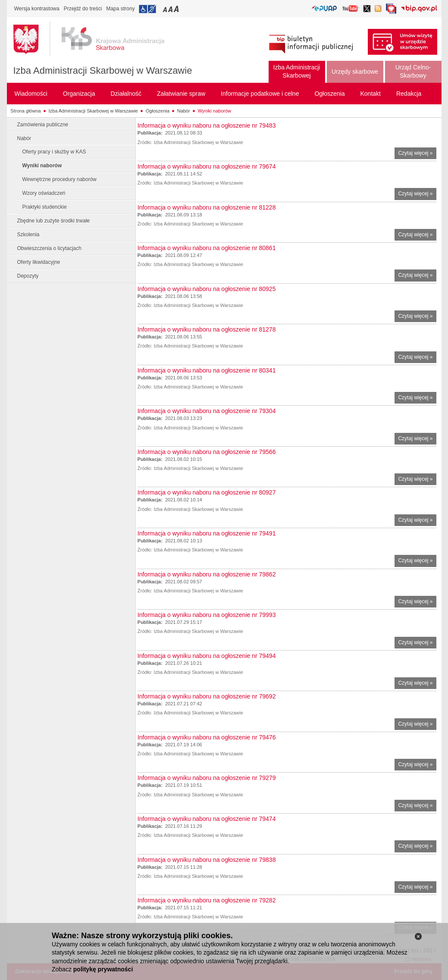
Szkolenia (28, 235)
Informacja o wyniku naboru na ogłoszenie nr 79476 (207, 737)
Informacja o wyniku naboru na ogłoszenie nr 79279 (207, 778)
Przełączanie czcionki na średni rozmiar (171, 9)
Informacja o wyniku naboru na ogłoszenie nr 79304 (207, 411)
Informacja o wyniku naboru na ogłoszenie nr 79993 (207, 615)
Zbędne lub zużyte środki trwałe (54, 221)
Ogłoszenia (158, 111)
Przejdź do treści (83, 9)
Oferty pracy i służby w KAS (54, 152)
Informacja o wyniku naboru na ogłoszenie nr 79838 (207, 860)
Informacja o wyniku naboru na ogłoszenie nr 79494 (207, 656)
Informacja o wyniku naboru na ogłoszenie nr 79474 (207, 819)
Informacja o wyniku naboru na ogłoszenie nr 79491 (207, 533)
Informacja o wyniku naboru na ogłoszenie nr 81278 (207, 329)
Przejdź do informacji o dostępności (147, 9)
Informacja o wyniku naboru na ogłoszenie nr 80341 (207, 370)
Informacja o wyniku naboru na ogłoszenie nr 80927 (207, 492)
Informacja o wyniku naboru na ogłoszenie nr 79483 (207, 125)
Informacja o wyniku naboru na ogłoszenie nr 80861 (207, 248)
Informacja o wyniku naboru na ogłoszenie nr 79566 (207, 452)
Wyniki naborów (215, 111)
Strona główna (25, 111)
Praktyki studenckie (45, 207)
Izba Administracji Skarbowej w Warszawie (103, 70)
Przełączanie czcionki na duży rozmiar (177, 9)
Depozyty (28, 276)
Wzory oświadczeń (44, 193)
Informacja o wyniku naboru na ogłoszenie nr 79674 (207, 166)
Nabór (184, 111)
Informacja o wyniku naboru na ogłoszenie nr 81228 (207, 207)
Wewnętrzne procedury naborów (60, 179)
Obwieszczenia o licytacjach (49, 248)
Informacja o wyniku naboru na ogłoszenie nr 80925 (207, 289)
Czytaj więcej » (417, 154)
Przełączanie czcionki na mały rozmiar (166, 9)
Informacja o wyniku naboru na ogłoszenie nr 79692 (207, 696)
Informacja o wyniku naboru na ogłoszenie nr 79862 (207, 574)
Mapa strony (120, 9)
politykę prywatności (103, 969)
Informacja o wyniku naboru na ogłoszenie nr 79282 (207, 900)
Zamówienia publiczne (43, 125)
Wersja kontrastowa (37, 9)
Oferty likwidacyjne (39, 262)
